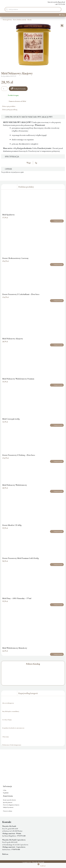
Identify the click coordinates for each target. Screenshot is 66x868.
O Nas (5, 790)
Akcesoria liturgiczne (8, 703)
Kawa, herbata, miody (20, 20)
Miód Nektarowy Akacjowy (13, 339)
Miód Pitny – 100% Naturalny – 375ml (17, 598)
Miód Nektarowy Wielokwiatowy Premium (18, 379)
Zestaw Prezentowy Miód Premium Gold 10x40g (20, 558)
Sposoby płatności (8, 802)
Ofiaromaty (6, 737)
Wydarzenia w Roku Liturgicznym (12, 745)
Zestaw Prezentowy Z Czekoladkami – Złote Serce (21, 294)
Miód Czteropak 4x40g (11, 419)
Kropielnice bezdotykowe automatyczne (13, 728)
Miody (29, 20)
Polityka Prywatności (8, 807)
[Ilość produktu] (4, 89)
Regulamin (6, 793)
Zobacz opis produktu (9, 106)
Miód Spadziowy (8, 215)
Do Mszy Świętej (7, 720)
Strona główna (7, 20)
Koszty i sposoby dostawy (9, 800)
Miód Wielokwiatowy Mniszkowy (15, 648)
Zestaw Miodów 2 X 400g (12, 525)
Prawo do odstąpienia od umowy (11, 805)
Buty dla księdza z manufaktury (11, 711)
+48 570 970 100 (59, 4)
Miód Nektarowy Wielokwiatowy (15, 485)
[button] (62, 26)
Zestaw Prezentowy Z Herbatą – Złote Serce (19, 455)
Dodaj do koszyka (20, 89)
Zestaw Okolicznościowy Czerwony (15, 258)
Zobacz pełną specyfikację (10, 110)
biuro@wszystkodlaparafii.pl (55, 2)
